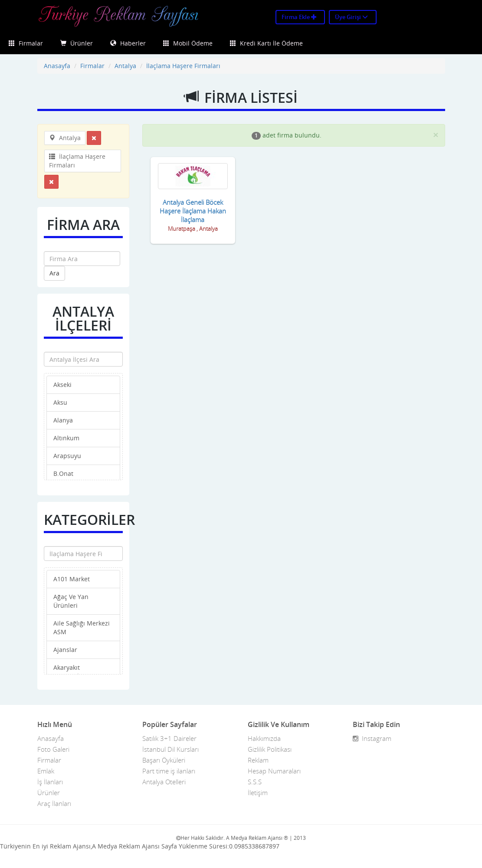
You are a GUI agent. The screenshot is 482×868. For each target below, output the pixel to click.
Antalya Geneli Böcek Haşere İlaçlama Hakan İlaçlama (193, 211)
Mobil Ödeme (188, 43)
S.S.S (255, 782)
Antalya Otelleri (164, 782)
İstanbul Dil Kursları (171, 749)
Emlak (46, 771)
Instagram (372, 738)
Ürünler (77, 43)
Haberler (128, 43)
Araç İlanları (54, 803)
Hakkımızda (264, 738)
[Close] (436, 135)
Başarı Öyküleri (164, 760)
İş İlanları (50, 782)
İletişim (258, 793)
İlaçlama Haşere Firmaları (183, 66)
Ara (54, 273)
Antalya (125, 66)
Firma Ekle (299, 17)
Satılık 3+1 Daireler (169, 738)
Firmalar (26, 43)
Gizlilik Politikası (270, 749)
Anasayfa (57, 66)
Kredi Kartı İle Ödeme (266, 43)
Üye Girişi (351, 17)
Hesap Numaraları (274, 771)
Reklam (258, 760)
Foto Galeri (53, 749)
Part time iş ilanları (169, 771)
